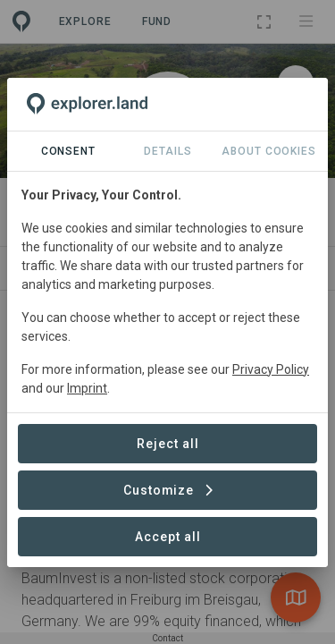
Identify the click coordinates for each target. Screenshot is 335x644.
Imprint (87, 388)
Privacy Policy (271, 369)
